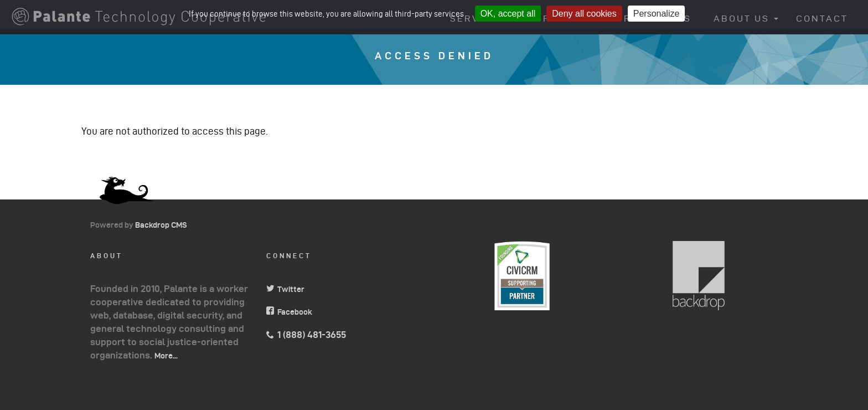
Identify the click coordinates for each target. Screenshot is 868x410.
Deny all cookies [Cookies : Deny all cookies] (584, 14)
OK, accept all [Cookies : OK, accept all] (508, 14)
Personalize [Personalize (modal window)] (657, 14)
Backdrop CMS (165, 225)
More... (166, 356)
